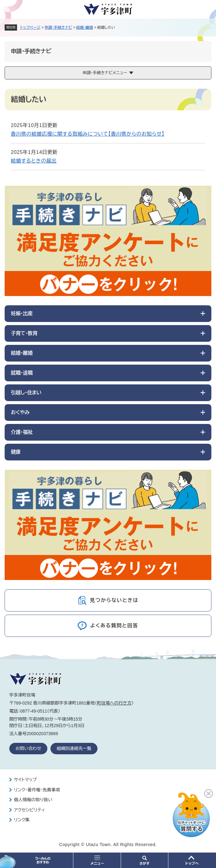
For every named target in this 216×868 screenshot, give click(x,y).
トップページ (30, 28)
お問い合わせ (28, 748)
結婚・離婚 (85, 28)
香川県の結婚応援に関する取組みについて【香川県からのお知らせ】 (88, 134)
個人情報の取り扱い (33, 800)
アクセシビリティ (29, 810)
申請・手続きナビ (58, 28)
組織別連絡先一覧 (74, 748)
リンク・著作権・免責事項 (37, 790)
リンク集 (22, 820)
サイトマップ (25, 780)
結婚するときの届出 (34, 161)
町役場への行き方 (114, 703)
